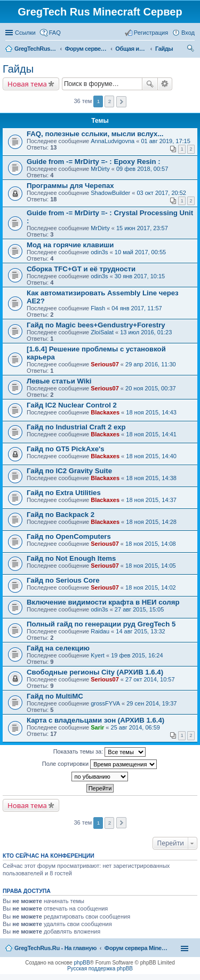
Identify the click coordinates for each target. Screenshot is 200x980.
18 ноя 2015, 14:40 (151, 456)
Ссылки (25, 33)
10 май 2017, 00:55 (140, 252)
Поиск (150, 84)
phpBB (82, 963)
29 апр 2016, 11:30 (151, 364)
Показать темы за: (100, 752)
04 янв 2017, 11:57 (137, 308)
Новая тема (27, 84)
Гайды (18, 69)
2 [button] (110, 101)
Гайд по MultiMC (55, 696)
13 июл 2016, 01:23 (146, 332)
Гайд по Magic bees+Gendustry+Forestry (96, 325)
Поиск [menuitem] (191, 50)
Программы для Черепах (70, 186)
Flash (98, 308)
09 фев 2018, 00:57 (142, 169)
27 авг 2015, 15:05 (139, 609)
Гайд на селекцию (58, 648)
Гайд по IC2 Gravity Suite (69, 471)
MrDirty (100, 169)
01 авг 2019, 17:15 (165, 141)
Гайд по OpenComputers (69, 536)
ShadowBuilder (110, 193)
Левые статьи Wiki (59, 381)
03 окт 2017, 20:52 (161, 193)
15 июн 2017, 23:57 (142, 228)
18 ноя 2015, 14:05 (151, 566)
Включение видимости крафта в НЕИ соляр (103, 602)
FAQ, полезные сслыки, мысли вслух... (95, 134)
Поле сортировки (99, 764)
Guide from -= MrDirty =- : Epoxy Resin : (94, 162)
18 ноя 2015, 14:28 (151, 522)
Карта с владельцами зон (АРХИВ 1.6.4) (95, 720)
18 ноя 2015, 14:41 (151, 434)
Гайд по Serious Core (63, 580)
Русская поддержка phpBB (100, 969)
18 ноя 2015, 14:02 (151, 587)
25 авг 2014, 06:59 (135, 727)
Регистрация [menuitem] (151, 33)
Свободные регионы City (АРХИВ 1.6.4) (95, 672)
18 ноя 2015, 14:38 (151, 478)
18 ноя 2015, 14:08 (151, 544)
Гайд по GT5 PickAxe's (66, 449)
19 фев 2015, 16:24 (137, 655)
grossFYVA (105, 703)
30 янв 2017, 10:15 (140, 276)
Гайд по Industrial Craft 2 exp (76, 427)
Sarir (97, 727)
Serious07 (105, 364)
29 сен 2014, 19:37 (151, 703)
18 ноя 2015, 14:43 (151, 412)
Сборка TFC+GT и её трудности (81, 269)
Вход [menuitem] (188, 33)
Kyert (98, 655)
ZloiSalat (102, 332)
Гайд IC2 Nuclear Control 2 (72, 405)
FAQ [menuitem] (55, 33)
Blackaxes (105, 412)
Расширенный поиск (165, 84)
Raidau (100, 631)
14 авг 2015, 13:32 (140, 631)
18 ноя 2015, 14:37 (151, 500)
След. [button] (121, 102)
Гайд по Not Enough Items (71, 558)
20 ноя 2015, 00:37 (151, 388)
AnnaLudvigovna (113, 141)
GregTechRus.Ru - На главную (55, 948)
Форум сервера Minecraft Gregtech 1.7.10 (137, 948)
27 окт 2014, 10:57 (150, 679)
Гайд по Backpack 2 (61, 515)
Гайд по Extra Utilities (64, 493)
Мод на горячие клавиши (70, 245)
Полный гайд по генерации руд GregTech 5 (101, 624)
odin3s (99, 252)
